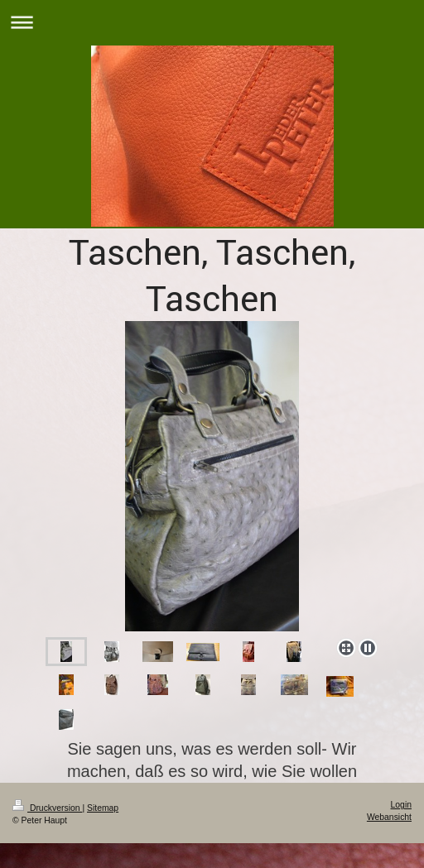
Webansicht (389, 817)
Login (401, 805)
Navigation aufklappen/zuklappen (212, 22)
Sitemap (103, 808)
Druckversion (47, 808)
